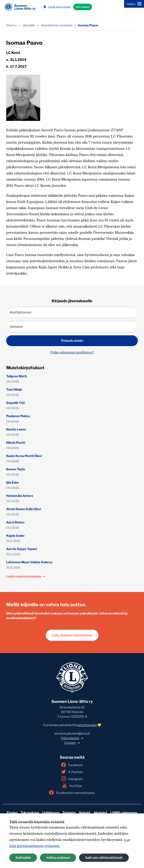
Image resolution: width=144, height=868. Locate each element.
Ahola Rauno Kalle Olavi (24, 509)
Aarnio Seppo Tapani (22, 549)
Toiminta (69, 813)
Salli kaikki (23, 858)
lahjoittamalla (87, 725)
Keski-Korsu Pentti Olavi (24, 456)
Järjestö (85, 813)
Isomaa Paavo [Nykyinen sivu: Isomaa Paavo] (88, 25)
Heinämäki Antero (20, 496)
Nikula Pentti (16, 443)
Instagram (72, 779)
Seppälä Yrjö (16, 403)
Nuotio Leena (16, 429)
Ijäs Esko (13, 483)
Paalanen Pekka (18, 416)
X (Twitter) (72, 772)
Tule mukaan (83, 7)
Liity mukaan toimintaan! (72, 635)
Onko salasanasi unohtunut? (72, 352)
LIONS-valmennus (124, 813)
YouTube (72, 786)
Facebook (72, 765)
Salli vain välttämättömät (104, 858)
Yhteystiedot (70, 738)
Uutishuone (51, 813)
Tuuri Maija (14, 390)
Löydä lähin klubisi (57, 7)
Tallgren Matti (17, 376)
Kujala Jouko (15, 536)
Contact (70, 743)
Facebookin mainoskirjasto (72, 793)
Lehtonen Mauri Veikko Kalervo (29, 562)
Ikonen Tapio (16, 469)
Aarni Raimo (15, 522)
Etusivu (12, 813)
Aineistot (100, 813)
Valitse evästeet (58, 858)
